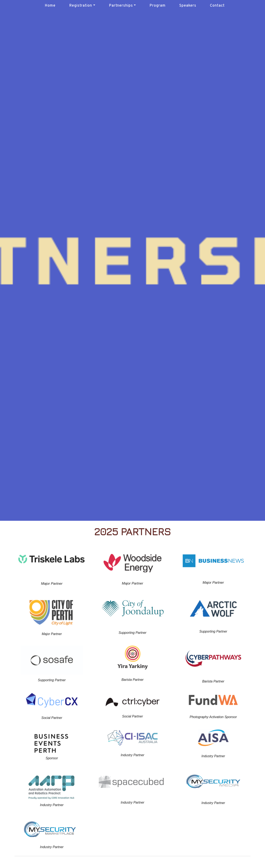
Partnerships (121, 6)
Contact (217, 6)
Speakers (188, 6)
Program (158, 6)
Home (50, 6)
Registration (81, 6)
